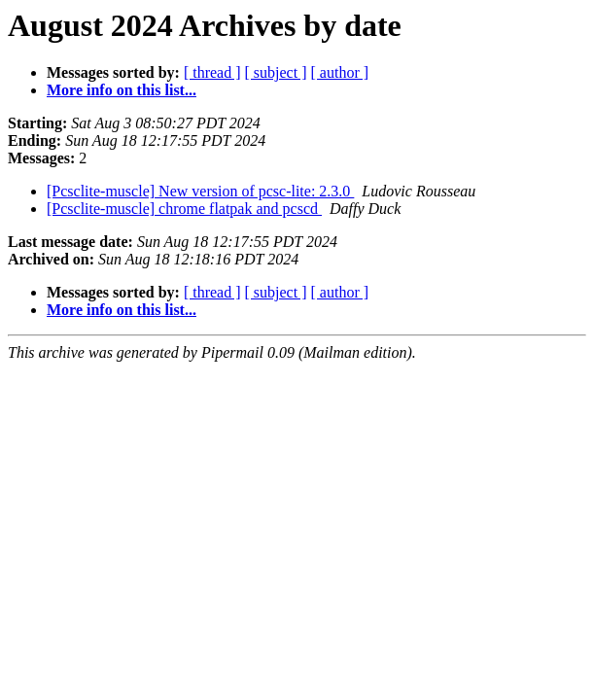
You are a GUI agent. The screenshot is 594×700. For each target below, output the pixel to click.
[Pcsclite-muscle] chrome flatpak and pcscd (184, 209)
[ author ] (340, 72)
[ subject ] (276, 72)
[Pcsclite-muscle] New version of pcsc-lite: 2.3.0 (200, 191)
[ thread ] (212, 72)
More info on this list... (122, 90)
